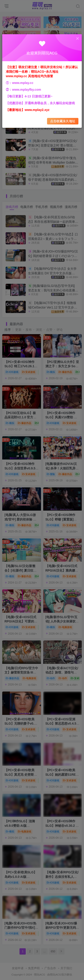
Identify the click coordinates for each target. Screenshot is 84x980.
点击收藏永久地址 (63, 121)
